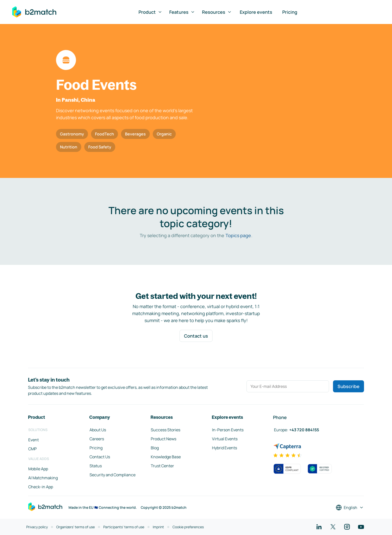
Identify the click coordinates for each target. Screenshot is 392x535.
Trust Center (162, 466)
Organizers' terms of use (75, 527)
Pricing (290, 12)
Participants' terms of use (124, 527)
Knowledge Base (166, 457)
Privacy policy (37, 527)
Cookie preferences (188, 527)
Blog (155, 448)
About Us (98, 430)
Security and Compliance (112, 475)
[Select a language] (350, 508)
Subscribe (348, 386)
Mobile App (38, 469)
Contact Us (100, 457)
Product (150, 12)
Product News (163, 439)
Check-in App (41, 487)
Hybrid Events (224, 448)
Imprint (158, 527)
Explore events (256, 12)
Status (96, 466)
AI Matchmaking (43, 478)
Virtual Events (225, 439)
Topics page (238, 235)
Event (33, 440)
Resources (217, 12)
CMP (32, 449)
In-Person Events (228, 430)
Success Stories (165, 430)
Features (182, 12)
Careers (97, 439)
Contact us (196, 336)
